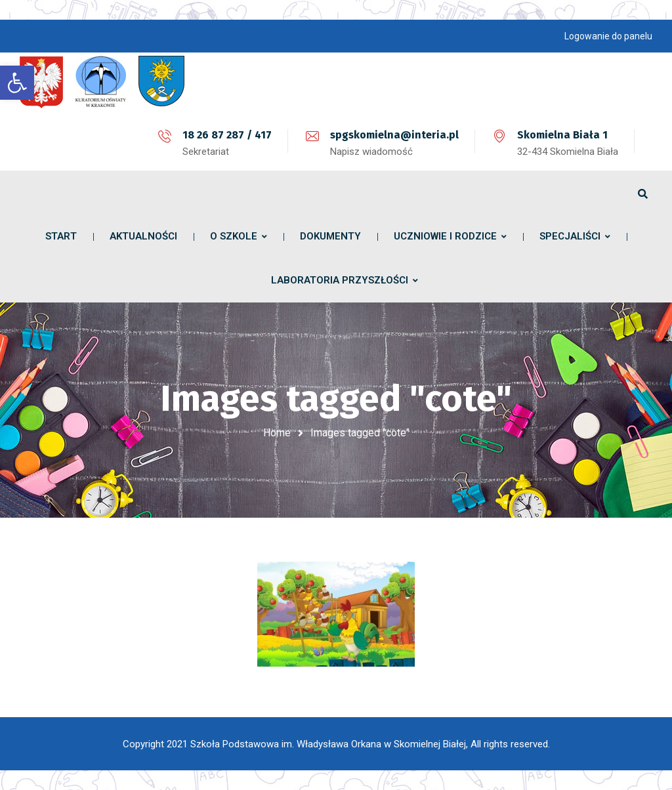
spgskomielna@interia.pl (394, 135)
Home (277, 433)
